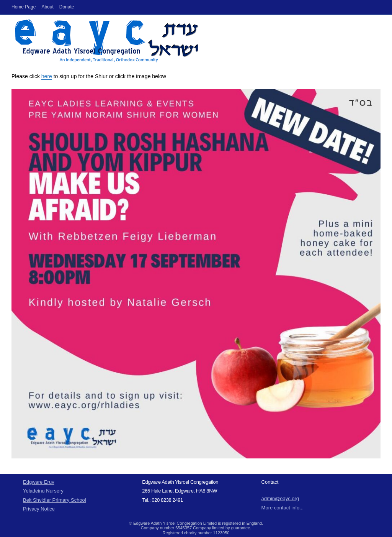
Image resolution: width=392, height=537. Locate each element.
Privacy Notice (39, 509)
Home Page (24, 7)
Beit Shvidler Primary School (55, 500)
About (47, 7)
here (47, 76)
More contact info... (283, 508)
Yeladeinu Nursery (43, 491)
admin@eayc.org (280, 498)
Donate (67, 7)
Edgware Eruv (39, 482)
